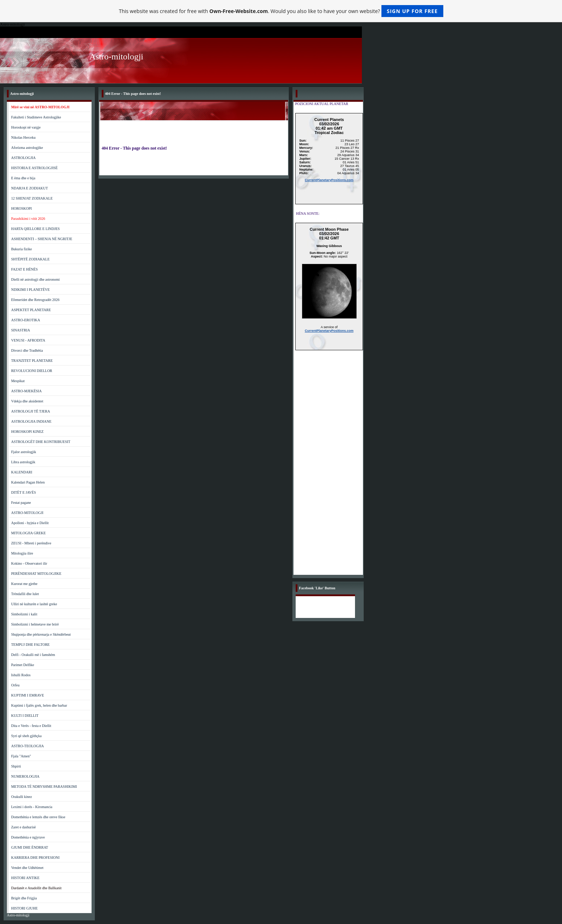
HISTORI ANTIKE (25, 878)
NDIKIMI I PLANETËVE (31, 290)
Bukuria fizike (22, 249)
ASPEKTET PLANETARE (31, 310)
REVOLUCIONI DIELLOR (32, 371)
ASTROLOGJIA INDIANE (31, 421)
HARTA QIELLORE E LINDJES (35, 229)
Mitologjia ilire (22, 553)
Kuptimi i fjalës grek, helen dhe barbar (39, 705)
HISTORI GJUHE (24, 908)
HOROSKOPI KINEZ (28, 432)
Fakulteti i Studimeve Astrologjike (36, 117)
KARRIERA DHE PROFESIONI (35, 858)
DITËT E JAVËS (24, 492)
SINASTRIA (21, 330)
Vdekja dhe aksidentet (27, 401)
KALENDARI (22, 472)
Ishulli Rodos (21, 675)
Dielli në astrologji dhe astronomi (35, 279)
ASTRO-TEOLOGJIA (28, 746)
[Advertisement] (329, 466)
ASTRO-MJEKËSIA (26, 391)
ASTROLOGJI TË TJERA (31, 411)
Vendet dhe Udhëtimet (27, 868)
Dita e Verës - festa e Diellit (31, 726)
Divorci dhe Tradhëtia (27, 350)
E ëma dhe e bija (23, 178)
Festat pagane (21, 503)
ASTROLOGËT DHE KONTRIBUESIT (41, 442)
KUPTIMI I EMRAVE (28, 695)
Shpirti (16, 766)
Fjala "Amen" (21, 756)
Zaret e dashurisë (24, 827)
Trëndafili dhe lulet (25, 594)
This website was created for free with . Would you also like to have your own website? (281, 11)
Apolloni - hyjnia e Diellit (30, 523)
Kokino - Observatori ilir (29, 563)
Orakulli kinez (22, 797)
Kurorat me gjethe (24, 584)
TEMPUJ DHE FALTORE (31, 645)
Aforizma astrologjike (27, 148)
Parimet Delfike (23, 665)
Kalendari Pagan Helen (28, 482)
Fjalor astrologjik (24, 452)
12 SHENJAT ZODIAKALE (32, 198)
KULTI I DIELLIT (25, 716)
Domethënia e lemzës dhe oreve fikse (38, 817)
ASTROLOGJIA (24, 158)
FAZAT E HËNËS (25, 269)
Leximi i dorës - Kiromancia (32, 807)
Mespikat (18, 381)
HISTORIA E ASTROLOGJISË (35, 168)
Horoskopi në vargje (26, 127)
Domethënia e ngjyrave (28, 837)
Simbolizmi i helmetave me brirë (35, 624)
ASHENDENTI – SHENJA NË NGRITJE (42, 239)
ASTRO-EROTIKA (26, 320)
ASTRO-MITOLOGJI (27, 513)
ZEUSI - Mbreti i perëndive (31, 543)
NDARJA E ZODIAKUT (30, 188)
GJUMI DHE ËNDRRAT (30, 847)
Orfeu (15, 685)
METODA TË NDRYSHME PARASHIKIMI (44, 787)
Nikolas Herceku (23, 137)
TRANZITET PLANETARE (32, 361)
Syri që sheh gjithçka (26, 736)
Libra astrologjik (23, 462)
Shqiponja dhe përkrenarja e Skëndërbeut (41, 634)
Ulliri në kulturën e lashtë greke (34, 604)
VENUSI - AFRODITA (28, 340)
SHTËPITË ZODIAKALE (30, 259)
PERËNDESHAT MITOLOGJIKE (36, 574)
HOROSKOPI (22, 208)
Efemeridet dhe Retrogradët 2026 (35, 300)
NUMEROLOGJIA (25, 776)
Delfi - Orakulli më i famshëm (33, 655)
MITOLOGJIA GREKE (29, 533)
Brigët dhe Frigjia (24, 898)
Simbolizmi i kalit (24, 614)
